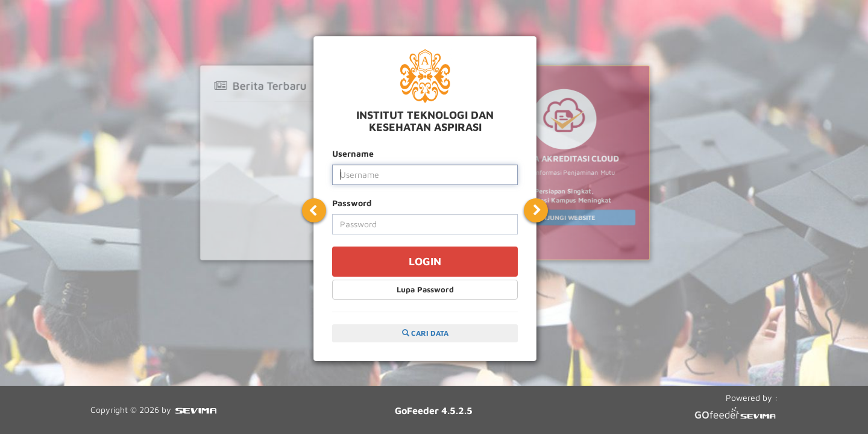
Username (353, 153)
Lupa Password (425, 289)
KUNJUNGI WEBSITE (564, 217)
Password (352, 203)
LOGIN (425, 261)
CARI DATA (425, 333)
